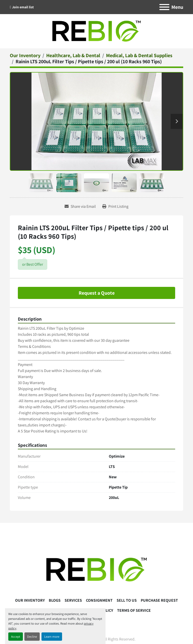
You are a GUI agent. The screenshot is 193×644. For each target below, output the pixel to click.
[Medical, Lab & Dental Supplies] (139, 55)
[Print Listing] (115, 207)
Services (73, 600)
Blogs (55, 600)
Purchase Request (159, 600)
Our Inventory (30, 600)
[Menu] (164, 7)
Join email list (23, 7)
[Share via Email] (80, 207)
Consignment (99, 600)
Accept (16, 637)
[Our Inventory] (25, 55)
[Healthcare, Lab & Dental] (73, 55)
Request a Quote (97, 293)
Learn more (52, 637)
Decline (32, 637)
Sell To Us (127, 600)
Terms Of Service (134, 610)
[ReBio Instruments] (96, 569)
